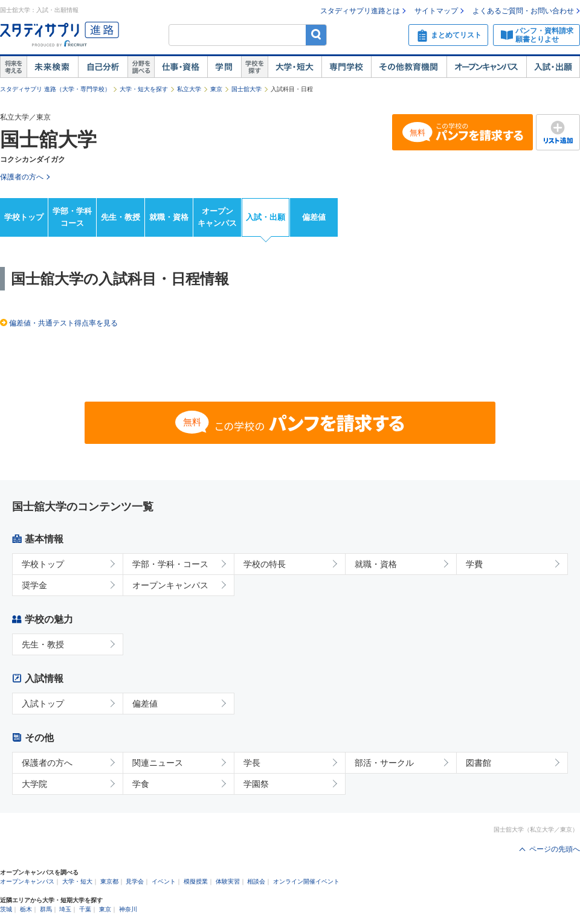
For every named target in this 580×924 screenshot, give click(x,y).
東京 (216, 89)
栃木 (26, 909)
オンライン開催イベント (306, 881)
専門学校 (346, 67)
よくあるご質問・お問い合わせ (523, 11)
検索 (316, 35)
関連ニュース (158, 763)
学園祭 (256, 784)
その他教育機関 (409, 67)
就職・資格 (169, 217)
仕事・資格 (181, 67)
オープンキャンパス (486, 67)
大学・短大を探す (144, 89)
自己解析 (103, 67)
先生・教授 (121, 217)
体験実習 (228, 881)
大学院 (34, 784)
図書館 (478, 763)
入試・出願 (553, 67)
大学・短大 (295, 67)
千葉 (85, 909)
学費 (474, 564)
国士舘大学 (246, 89)
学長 (252, 763)
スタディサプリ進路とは (360, 11)
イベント (164, 881)
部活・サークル (384, 763)
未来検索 (52, 67)
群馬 (46, 909)
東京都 (109, 881)
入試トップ (43, 704)
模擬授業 (196, 881)
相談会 (256, 881)
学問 (224, 67)
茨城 (6, 909)
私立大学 (189, 89)
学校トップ (24, 217)
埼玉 (65, 909)
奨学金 (34, 585)
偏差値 (314, 217)
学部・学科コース (72, 217)
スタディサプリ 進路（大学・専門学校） (55, 89)
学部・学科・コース (170, 564)
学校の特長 (265, 564)
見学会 (135, 881)
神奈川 (128, 909)
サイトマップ (436, 11)
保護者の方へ (47, 763)
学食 (141, 784)
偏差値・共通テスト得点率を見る (63, 323)
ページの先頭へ (555, 849)
